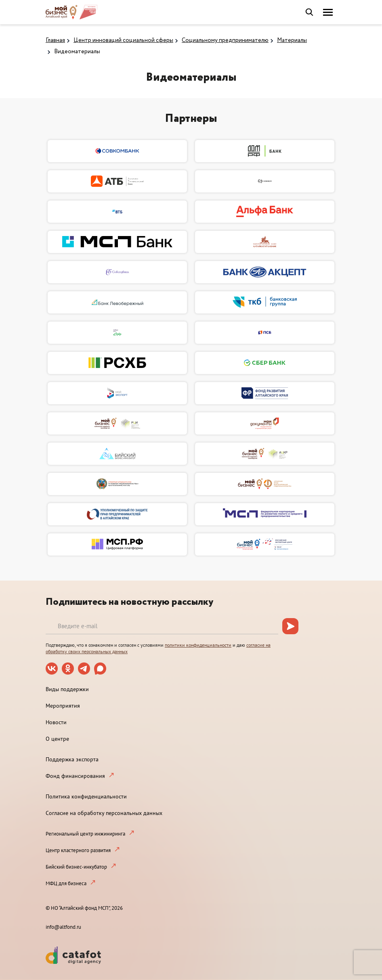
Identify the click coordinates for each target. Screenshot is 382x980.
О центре (57, 739)
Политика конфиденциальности (86, 796)
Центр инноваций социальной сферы (123, 40)
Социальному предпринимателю (225, 40)
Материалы (292, 40)
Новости (56, 722)
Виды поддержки (67, 689)
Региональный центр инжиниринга (85, 834)
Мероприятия (63, 706)
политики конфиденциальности (198, 645)
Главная (55, 40)
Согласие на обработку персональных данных (104, 813)
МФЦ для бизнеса (66, 883)
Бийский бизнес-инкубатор (76, 867)
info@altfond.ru (63, 927)
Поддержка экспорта (72, 759)
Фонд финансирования (75, 776)
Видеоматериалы (77, 52)
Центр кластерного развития (78, 850)
